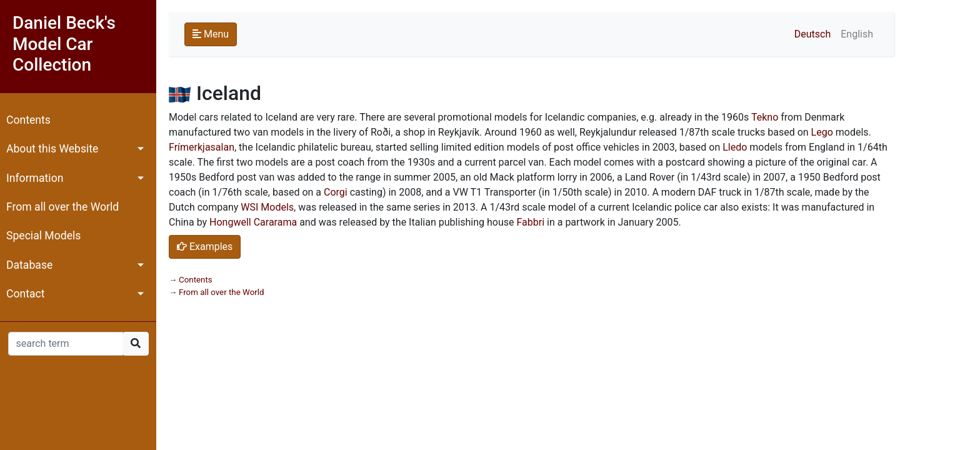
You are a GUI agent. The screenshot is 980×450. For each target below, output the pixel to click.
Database (29, 265)
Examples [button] (205, 247)
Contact (26, 294)
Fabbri (530, 222)
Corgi (336, 192)
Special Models (43, 236)
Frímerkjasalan (202, 147)
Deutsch (812, 34)
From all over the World (62, 207)
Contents (28, 120)
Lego (822, 132)
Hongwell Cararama (253, 222)
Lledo (735, 147)
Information (35, 178)
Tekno (765, 117)
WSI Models (267, 207)
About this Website (52, 149)
